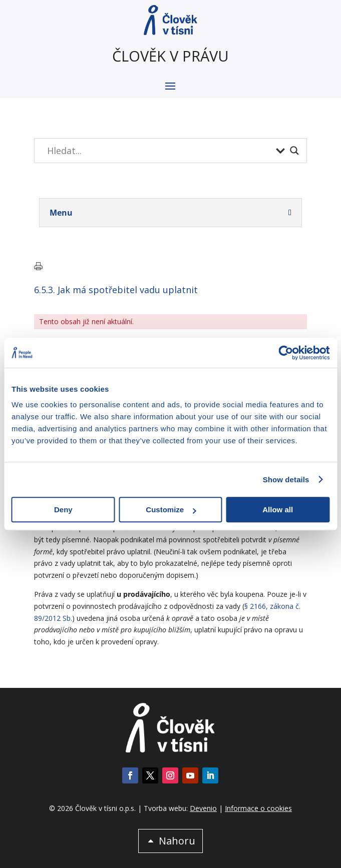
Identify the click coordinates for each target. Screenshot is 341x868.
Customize (171, 510)
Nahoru (177, 841)
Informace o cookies (258, 808)
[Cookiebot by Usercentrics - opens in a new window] (286, 353)
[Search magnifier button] (294, 151)
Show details (286, 480)
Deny (63, 510)
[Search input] (159, 151)
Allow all (278, 510)
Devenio (203, 808)
